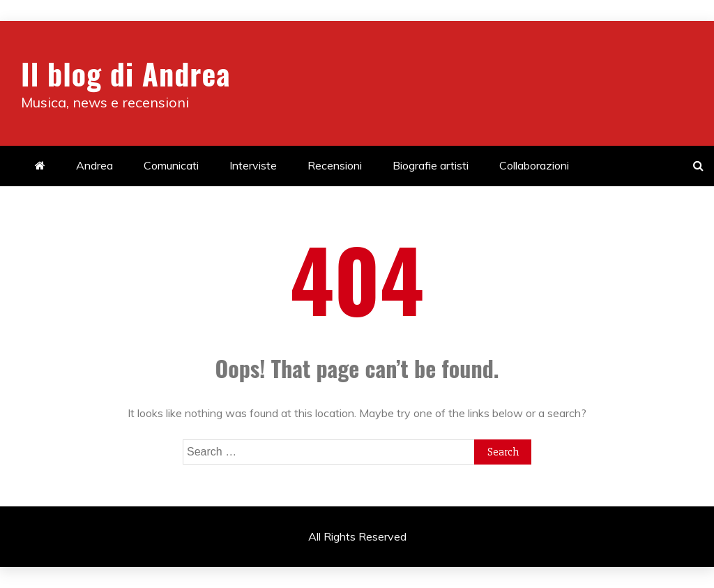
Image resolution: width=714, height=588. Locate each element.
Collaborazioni (534, 165)
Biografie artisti (431, 165)
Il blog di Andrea (126, 73)
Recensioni (335, 165)
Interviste (253, 165)
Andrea (94, 165)
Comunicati (171, 165)
